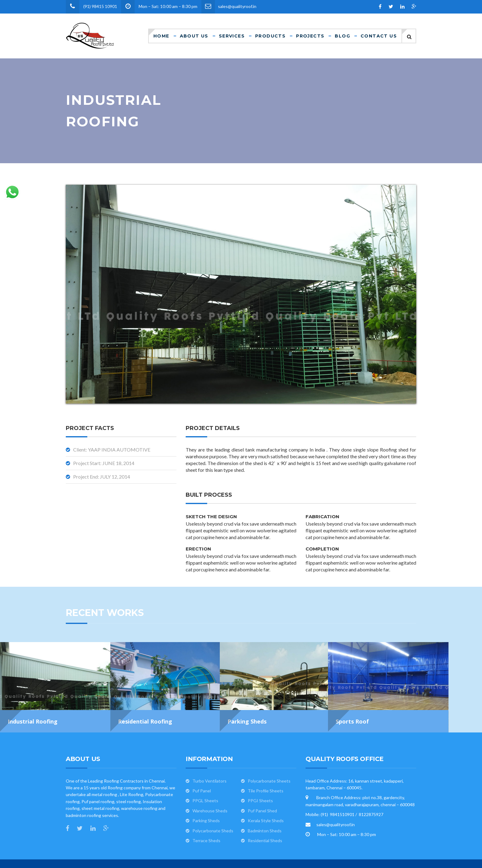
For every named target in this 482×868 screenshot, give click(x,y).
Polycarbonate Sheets (269, 761)
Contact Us (379, 36)
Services (232, 36)
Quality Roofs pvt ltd (269, 855)
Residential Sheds (265, 821)
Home (161, 36)
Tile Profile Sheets (266, 771)
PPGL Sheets (205, 781)
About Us (194, 36)
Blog (342, 36)
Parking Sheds (206, 801)
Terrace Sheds (206, 821)
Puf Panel (202, 771)
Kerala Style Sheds (266, 801)
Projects (310, 36)
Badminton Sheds (265, 811)
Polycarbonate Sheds (213, 811)
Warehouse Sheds (210, 791)
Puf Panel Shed (262, 791)
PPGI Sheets (260, 781)
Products (270, 36)
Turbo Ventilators (209, 761)
